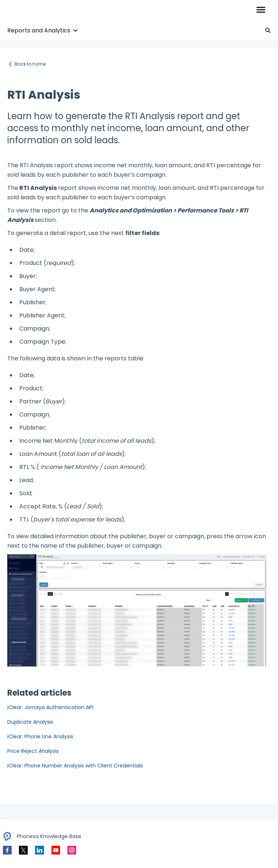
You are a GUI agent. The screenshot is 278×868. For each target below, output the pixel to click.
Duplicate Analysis (30, 722)
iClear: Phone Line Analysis (40, 736)
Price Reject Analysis (33, 751)
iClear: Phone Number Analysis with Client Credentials (75, 766)
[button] (261, 10)
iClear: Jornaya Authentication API (50, 707)
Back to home (30, 64)
